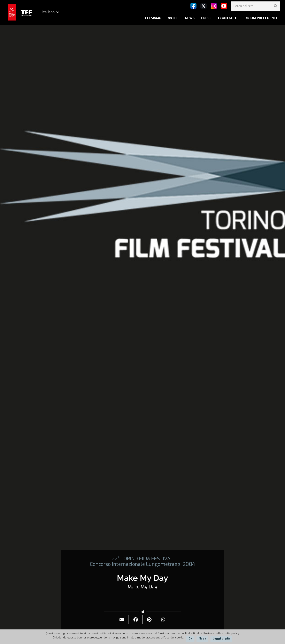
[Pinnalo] (149, 620)
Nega (202, 639)
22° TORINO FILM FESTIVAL (142, 559)
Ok (190, 639)
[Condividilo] (136, 620)
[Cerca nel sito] (255, 6)
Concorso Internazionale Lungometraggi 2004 (142, 564)
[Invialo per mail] (122, 620)
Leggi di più (221, 639)
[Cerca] (275, 6)
